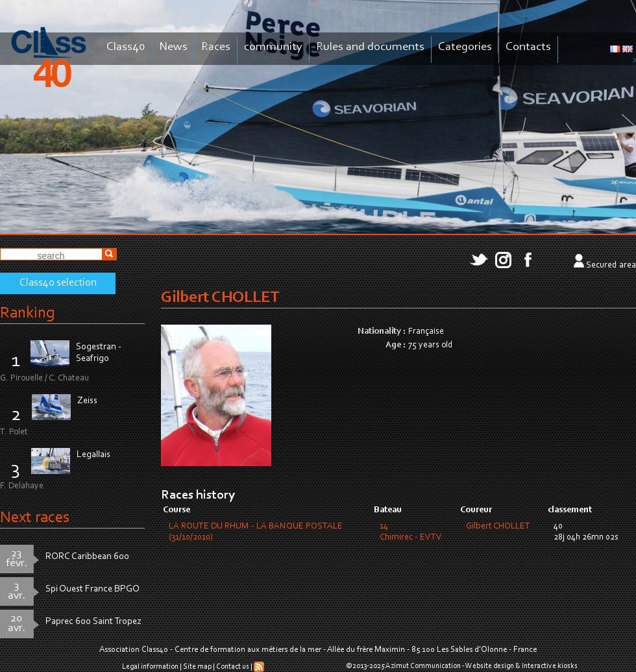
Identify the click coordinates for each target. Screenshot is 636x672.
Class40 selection (58, 283)
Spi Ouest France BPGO (92, 589)
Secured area (611, 266)
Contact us (233, 667)
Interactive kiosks (550, 666)
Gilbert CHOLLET (498, 527)
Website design (490, 666)
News (173, 47)
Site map (197, 667)
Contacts (528, 47)
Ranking (27, 313)
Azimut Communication (423, 666)
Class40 (126, 47)
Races (216, 47)
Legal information (150, 667)
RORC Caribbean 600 (87, 557)
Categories (465, 47)
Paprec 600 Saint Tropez (93, 622)
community (273, 47)
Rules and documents (370, 47)
